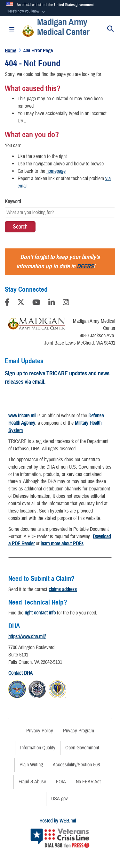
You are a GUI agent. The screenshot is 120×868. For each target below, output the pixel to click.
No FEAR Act (88, 782)
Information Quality (38, 748)
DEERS (85, 266)
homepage (56, 171)
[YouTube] (36, 303)
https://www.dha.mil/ (27, 637)
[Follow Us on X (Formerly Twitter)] (21, 303)
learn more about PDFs (62, 544)
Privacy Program (79, 731)
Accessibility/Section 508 (76, 765)
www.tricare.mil (22, 416)
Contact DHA (20, 673)
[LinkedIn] (52, 303)
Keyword (13, 202)
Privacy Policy (40, 731)
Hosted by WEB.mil (58, 821)
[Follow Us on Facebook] (7, 303)
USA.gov (60, 799)
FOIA (61, 782)
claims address (63, 589)
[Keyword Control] (60, 213)
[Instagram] (66, 303)
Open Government (82, 748)
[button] (26, 12)
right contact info (40, 613)
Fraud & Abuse (32, 782)
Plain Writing (31, 765)
